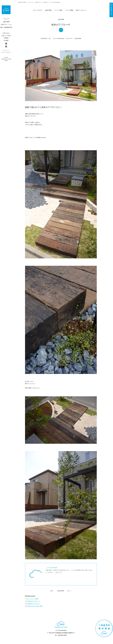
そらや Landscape (58, 38)
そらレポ (6, 19)
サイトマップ (6, 50)
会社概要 (6, 40)
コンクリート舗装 (33, 599)
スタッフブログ (37, 10)
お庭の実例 (48, 10)
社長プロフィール (6, 24)
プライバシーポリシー (6, 52)
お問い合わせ (6, 33)
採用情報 (6, 38)
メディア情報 (69, 10)
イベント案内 (58, 10)
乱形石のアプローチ (33, 601)
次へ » (69, 591)
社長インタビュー (81, 10)
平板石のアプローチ (33, 604)
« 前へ (52, 591)
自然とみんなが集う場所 (35, 606)
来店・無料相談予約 (6, 27)
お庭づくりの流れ (6, 36)
